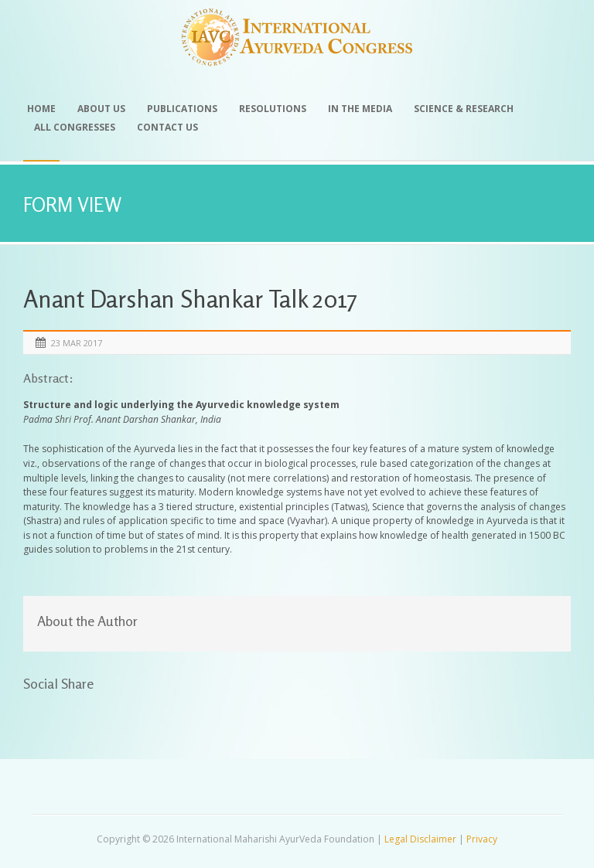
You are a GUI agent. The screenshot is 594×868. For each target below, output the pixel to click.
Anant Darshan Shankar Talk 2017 (190, 299)
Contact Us (167, 127)
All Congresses (75, 127)
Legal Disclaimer (420, 839)
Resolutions (273, 109)
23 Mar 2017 (77, 343)
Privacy (482, 839)
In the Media (360, 109)
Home (41, 109)
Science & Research (464, 109)
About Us (101, 109)
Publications (182, 109)
